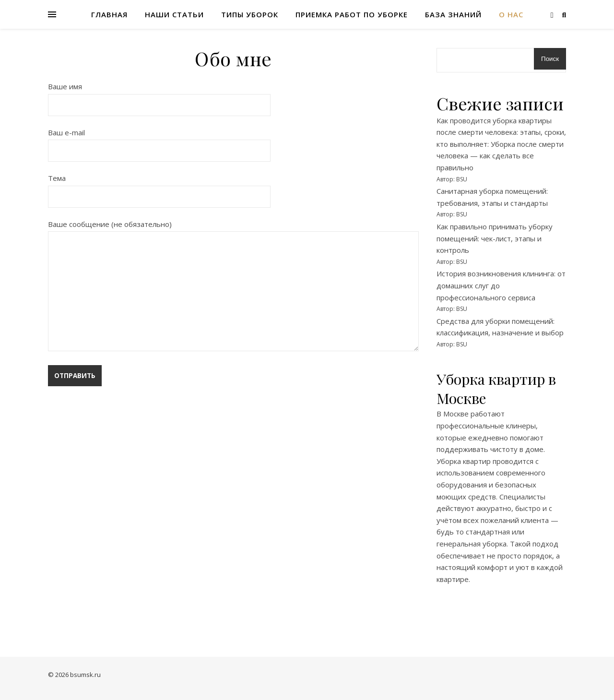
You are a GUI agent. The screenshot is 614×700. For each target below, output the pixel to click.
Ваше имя (159, 95)
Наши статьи (174, 14)
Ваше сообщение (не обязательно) (233, 286)
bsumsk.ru (85, 675)
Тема (159, 187)
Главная (109, 14)
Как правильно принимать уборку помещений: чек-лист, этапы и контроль (495, 238)
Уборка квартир (464, 461)
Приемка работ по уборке (352, 14)
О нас (511, 14)
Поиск (550, 59)
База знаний (453, 14)
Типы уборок (250, 14)
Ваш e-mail (159, 142)
